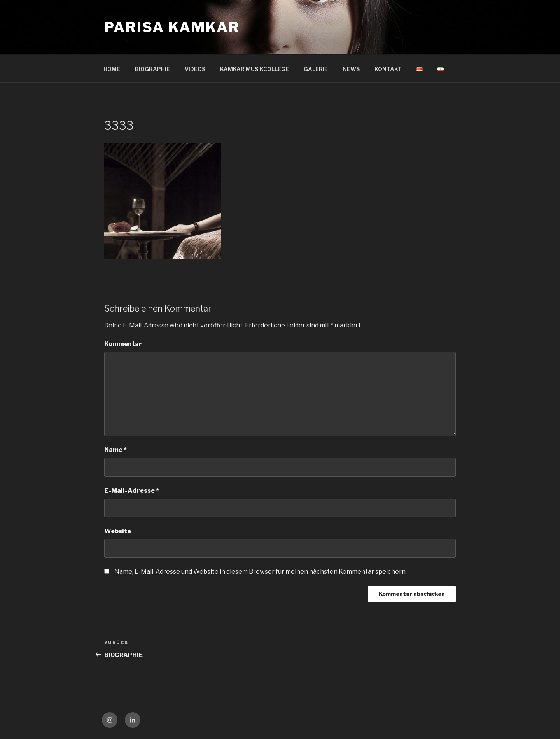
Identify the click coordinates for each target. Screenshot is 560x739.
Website (118, 531)
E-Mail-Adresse (132, 491)
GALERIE (316, 69)
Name (115, 450)
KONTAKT (388, 69)
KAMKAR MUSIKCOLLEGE (255, 69)
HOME (112, 69)
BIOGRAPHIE (152, 69)
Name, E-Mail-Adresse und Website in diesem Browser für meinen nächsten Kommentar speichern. (261, 572)
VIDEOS (195, 69)
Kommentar (123, 344)
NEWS (351, 69)
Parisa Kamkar (172, 27)
